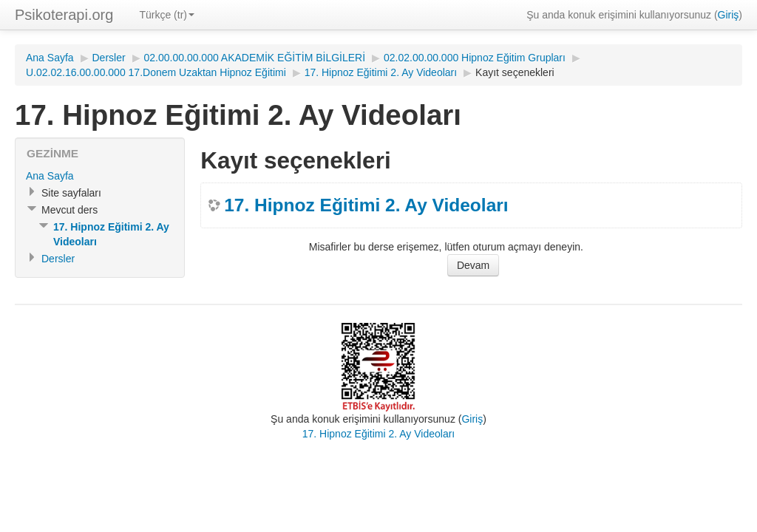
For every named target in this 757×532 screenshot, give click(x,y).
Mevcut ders (69, 210)
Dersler (109, 58)
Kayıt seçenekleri (515, 72)
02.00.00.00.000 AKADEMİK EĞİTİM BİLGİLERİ (255, 58)
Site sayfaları (71, 193)
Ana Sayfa (50, 58)
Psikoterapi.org (64, 15)
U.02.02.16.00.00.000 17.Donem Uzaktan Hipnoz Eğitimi (156, 72)
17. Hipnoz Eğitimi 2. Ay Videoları (381, 72)
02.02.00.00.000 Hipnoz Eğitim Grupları (475, 58)
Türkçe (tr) (167, 15)
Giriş (729, 15)
